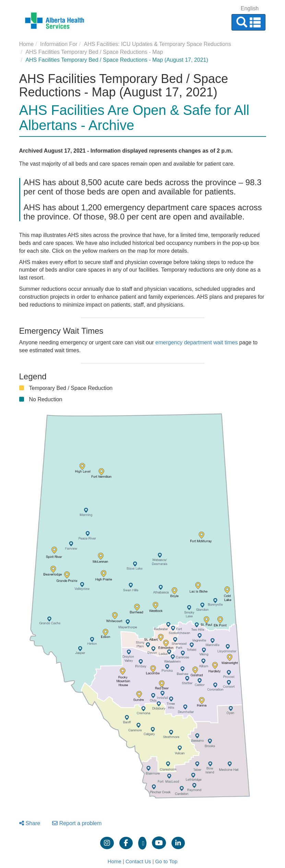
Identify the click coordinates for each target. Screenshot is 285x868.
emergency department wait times (197, 342)
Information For (59, 44)
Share (30, 823)
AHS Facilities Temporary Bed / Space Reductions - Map (94, 52)
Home (27, 44)
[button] (248, 22)
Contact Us (138, 861)
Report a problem (77, 823)
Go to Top (166, 861)
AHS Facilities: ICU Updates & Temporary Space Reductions (157, 44)
